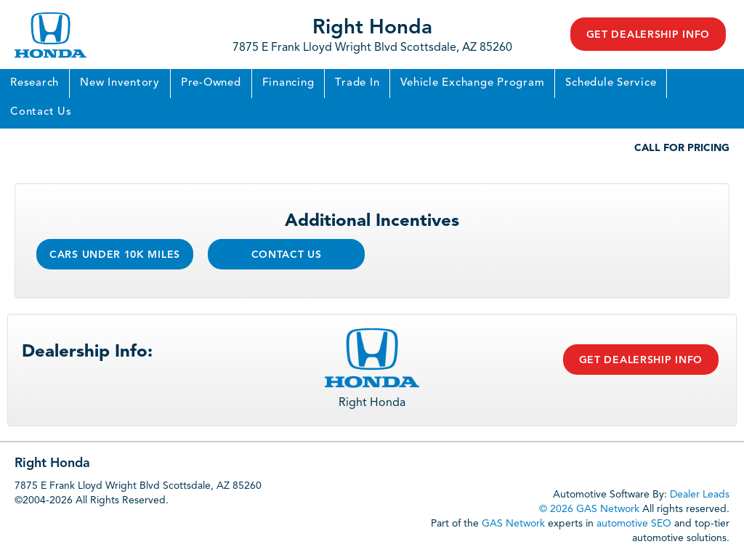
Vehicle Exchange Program (472, 83)
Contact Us (41, 112)
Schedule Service (611, 83)
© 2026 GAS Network (589, 509)
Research (35, 83)
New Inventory (120, 83)
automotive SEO (634, 524)
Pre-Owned (211, 83)
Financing (288, 83)
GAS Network (513, 524)
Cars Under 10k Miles (115, 255)
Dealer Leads (700, 495)
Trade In (357, 83)
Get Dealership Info (648, 35)
